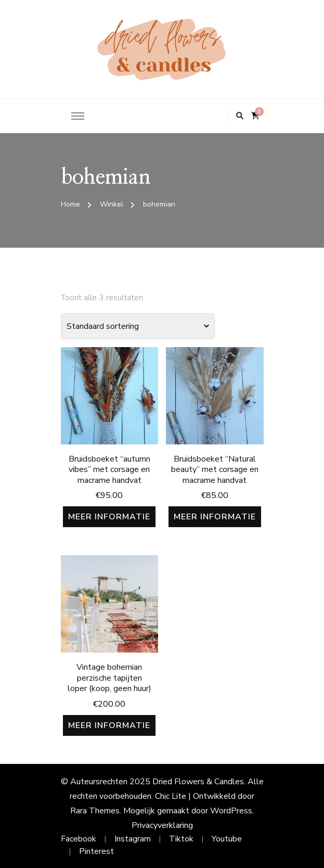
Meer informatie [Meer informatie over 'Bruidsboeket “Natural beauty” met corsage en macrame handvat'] (215, 517)
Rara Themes (95, 811)
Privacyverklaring (162, 825)
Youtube (227, 839)
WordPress (231, 811)
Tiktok (181, 839)
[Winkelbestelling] (138, 326)
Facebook (79, 839)
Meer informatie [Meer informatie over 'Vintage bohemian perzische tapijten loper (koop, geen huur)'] (109, 725)
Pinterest (96, 851)
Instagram (133, 839)
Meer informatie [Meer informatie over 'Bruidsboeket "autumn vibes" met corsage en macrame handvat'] (109, 517)
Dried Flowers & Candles (198, 782)
